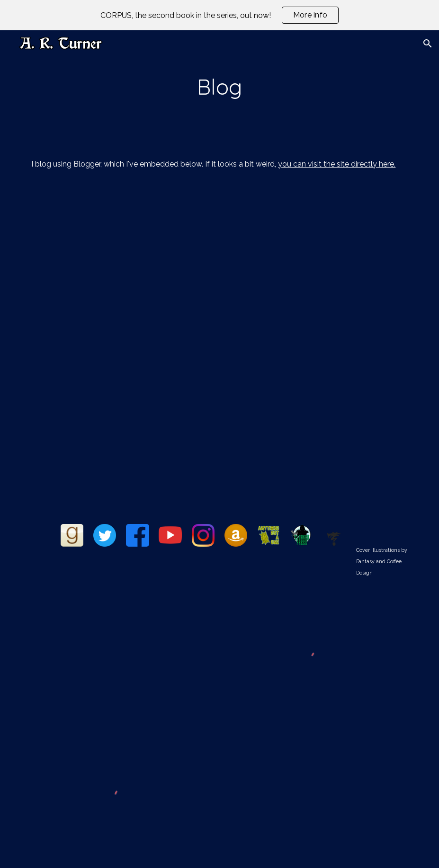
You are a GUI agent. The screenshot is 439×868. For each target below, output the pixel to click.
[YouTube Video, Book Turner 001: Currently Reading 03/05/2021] (121, 657)
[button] (428, 44)
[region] (219, 15)
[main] (219, 87)
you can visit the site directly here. (337, 164)
